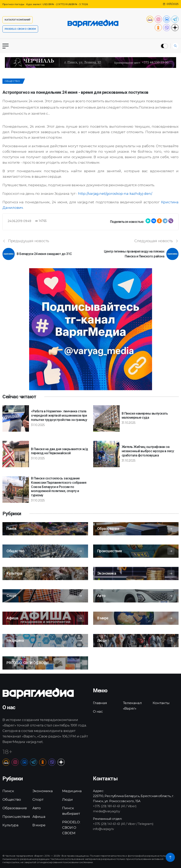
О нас (98, 711)
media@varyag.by (107, 811)
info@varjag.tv (103, 829)
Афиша (39, 817)
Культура (10, 825)
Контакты (161, 703)
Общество (12, 81)
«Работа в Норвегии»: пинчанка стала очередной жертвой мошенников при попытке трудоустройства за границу (59, 415)
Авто (37, 808)
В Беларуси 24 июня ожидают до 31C (44, 254)
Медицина (72, 791)
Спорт (38, 799)
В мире (39, 825)
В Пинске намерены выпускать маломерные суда (145, 416)
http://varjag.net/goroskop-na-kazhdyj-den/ (115, 194)
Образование (15, 808)
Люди (67, 799)
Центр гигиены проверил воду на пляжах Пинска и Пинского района (134, 254)
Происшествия (16, 817)
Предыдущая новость (26, 241)
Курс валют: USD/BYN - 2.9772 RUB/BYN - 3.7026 (58, 4)
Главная (100, 703)
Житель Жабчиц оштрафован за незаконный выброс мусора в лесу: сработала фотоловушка (148, 451)
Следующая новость (156, 241)
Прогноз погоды (13, 4)
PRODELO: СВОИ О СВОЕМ (20, 29)
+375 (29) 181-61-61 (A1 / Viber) (115, 806)
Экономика (43, 791)
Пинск (8, 791)
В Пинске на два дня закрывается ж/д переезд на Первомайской (60, 451)
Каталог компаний (18, 20)
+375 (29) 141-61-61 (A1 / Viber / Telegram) (123, 824)
